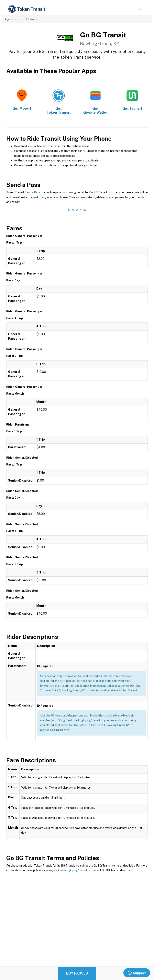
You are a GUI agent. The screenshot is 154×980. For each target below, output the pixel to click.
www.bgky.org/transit (74, 870)
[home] (27, 9)
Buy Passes (77, 973)
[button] (140, 9)
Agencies (11, 19)
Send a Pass (33, 192)
